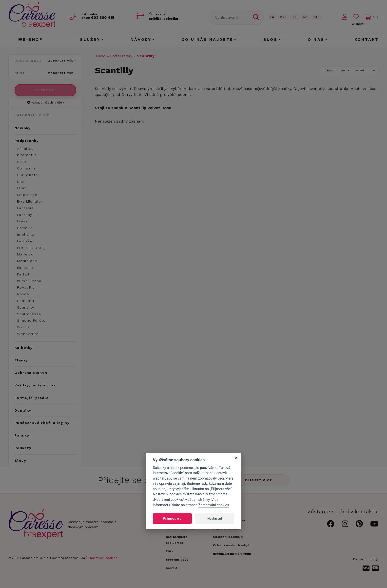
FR (295, 17)
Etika (170, 551)
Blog (271, 39)
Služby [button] (90, 39)
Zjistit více (259, 480)
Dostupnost (45, 61)
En (272, 17)
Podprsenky (121, 56)
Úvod (101, 56)
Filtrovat (46, 90)
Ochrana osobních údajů (70, 558)
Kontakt (367, 39)
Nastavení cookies (104, 558)
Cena (45, 73)
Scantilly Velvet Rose (150, 108)
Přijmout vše (172, 518)
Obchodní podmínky (228, 537)
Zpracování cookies (214, 505)
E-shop (30, 39)
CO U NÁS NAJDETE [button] (207, 39)
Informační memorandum (232, 554)
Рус (284, 17)
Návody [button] (141, 39)
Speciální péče (177, 560)
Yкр (317, 17)
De (305, 17)
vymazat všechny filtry (46, 103)
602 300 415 (100, 18)
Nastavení (215, 518)
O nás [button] (316, 39)
